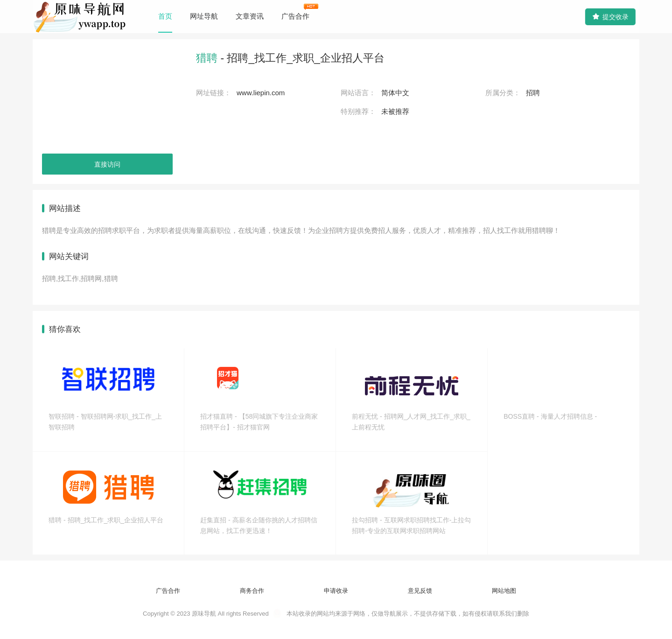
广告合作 (295, 16)
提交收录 (609, 17)
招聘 (533, 93)
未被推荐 (395, 111)
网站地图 (504, 591)
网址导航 (204, 16)
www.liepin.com (261, 93)
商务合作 (252, 591)
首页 (165, 16)
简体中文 (395, 93)
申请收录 (336, 591)
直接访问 (107, 164)
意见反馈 (420, 591)
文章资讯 (250, 16)
